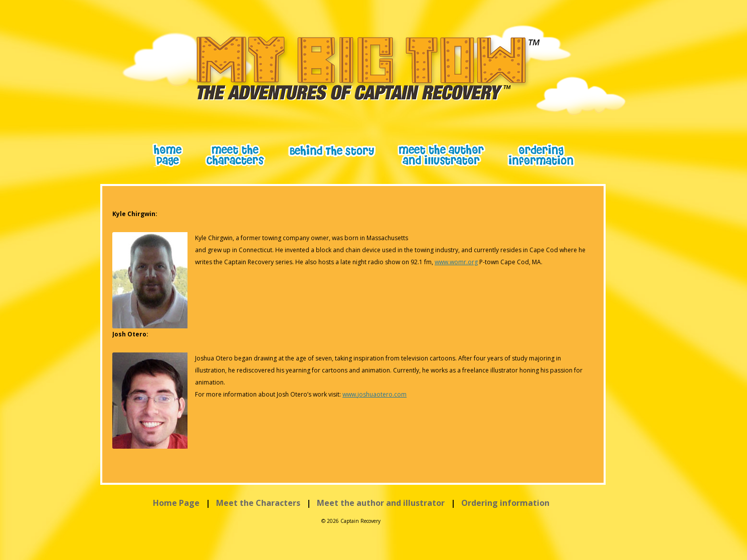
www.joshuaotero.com (375, 394)
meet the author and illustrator (441, 155)
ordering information (541, 155)
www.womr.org (456, 262)
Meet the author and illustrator (381, 503)
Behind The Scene (332, 150)
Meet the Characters (258, 503)
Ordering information (505, 503)
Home (168, 155)
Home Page (176, 503)
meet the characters (235, 155)
